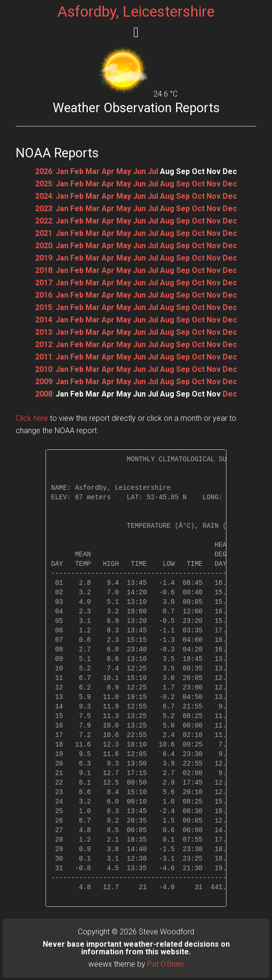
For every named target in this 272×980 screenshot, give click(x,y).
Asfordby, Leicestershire (136, 11)
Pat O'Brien (165, 964)
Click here (32, 418)
